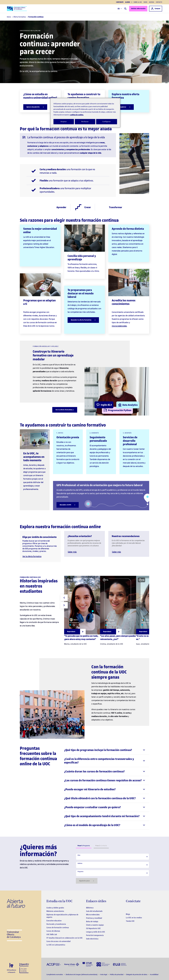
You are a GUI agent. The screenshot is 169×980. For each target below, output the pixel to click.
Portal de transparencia (95, 935)
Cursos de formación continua (58, 928)
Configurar (107, 122)
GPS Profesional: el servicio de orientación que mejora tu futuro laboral (99, 485)
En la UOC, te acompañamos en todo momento (34, 457)
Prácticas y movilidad (94, 918)
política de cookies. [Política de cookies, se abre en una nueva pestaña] (77, 115)
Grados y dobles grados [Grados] (55, 908)
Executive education (54, 921)
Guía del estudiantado (94, 911)
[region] (85, 113)
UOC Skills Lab (52, 934)
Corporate (120, 2)
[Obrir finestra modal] (75, 632)
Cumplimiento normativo (55, 975)
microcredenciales (119, 326)
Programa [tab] (84, 846)
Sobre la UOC (138, 2)
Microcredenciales (93, 915)
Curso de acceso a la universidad (58, 941)
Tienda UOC (130, 921)
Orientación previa (68, 437)
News (145, 2)
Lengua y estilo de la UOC (96, 932)
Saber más (72, 552)
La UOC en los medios (134, 918)
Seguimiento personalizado (98, 439)
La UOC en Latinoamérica (56, 945)
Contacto (159, 2)
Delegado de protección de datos (137, 975)
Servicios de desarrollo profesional (130, 441)
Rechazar (85, 122)
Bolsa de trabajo (92, 921)
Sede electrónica (92, 939)
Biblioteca (90, 908)
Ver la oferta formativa (32, 556)
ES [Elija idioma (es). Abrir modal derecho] (120, 9)
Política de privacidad (117, 975)
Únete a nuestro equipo (95, 925)
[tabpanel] (113, 869)
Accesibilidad (154, 975)
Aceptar (64, 122)
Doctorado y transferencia (56, 924)
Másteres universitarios (55, 911)
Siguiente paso (87, 881)
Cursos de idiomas (53, 931)
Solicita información (138, 9)
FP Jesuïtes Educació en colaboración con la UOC (65, 938)
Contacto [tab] (101, 846)
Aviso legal (104, 975)
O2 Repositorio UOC (93, 928)
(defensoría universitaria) (82, 975)
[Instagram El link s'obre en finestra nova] (127, 908)
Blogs (128, 914)
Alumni (128, 2)
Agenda (152, 2)
